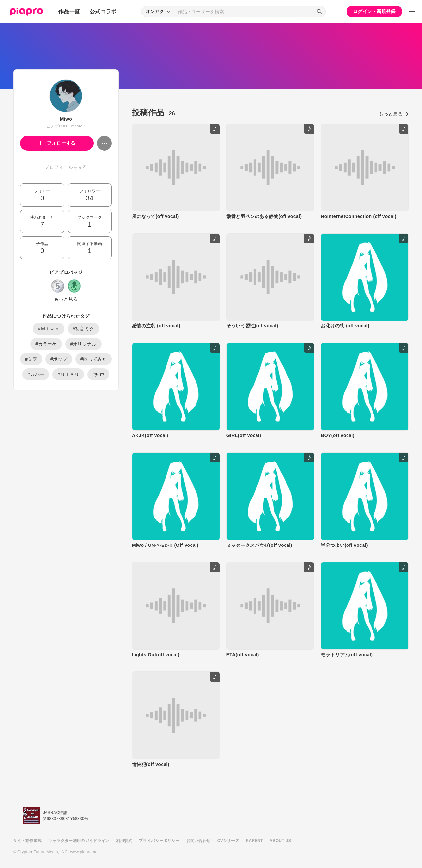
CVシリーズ (228, 841)
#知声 (98, 374)
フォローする (57, 143)
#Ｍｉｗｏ (48, 329)
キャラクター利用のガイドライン (79, 841)
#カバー (36, 374)
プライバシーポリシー (159, 841)
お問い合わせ (198, 841)
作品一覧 (69, 11)
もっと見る (66, 299)
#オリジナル (83, 344)
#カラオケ (46, 344)
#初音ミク (83, 329)
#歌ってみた (94, 359)
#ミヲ (31, 359)
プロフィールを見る (66, 167)
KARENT (255, 841)
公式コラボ (103, 11)
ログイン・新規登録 (374, 11)
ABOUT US (280, 841)
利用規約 (124, 841)
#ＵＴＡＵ (68, 374)
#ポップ (59, 359)
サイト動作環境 (27, 841)
